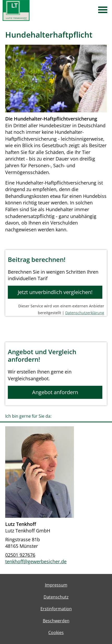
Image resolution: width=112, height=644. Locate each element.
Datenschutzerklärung (85, 313)
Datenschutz (56, 597)
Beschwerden (56, 621)
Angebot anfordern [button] (55, 392)
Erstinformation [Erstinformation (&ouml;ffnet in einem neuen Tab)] (56, 609)
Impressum (56, 585)
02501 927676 (20, 555)
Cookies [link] (56, 632)
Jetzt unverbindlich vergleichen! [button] (55, 292)
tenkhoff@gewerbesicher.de (36, 561)
